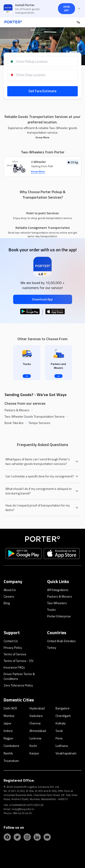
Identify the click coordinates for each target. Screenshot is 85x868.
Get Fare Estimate (42, 91)
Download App (42, 299)
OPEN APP (67, 9)
